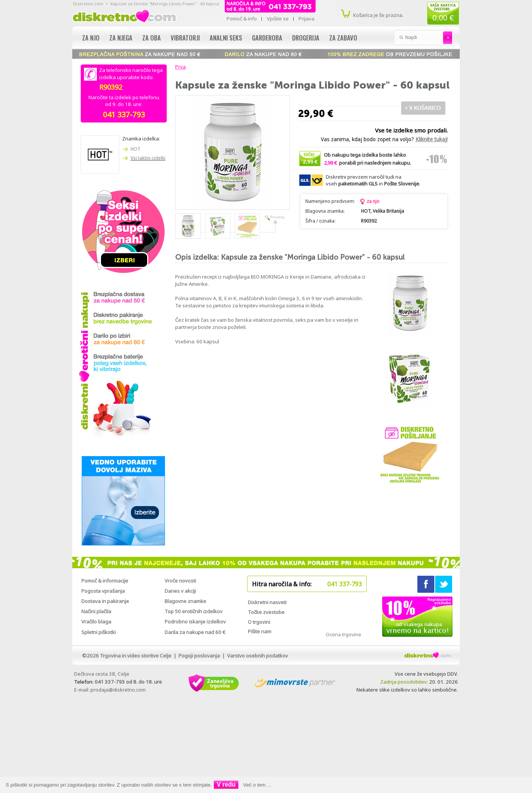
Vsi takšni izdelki (148, 158)
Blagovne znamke (185, 601)
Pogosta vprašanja (103, 591)
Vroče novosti (180, 581)
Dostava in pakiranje (105, 601)
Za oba (152, 38)
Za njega (121, 38)
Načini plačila (96, 611)
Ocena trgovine (344, 634)
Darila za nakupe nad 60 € (195, 632)
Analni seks (226, 38)
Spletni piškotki (99, 632)
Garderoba (267, 38)
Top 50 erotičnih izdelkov (194, 611)
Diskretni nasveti (267, 602)
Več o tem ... (257, 785)
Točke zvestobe (266, 612)
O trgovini (259, 622)
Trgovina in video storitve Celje (136, 656)
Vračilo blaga (96, 622)
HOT (135, 149)
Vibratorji (185, 38)
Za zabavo (343, 38)
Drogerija (306, 38)
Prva (179, 67)
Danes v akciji (180, 591)
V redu (226, 784)
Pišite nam (260, 631)
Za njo (91, 38)
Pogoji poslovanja (199, 656)
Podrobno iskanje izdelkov (195, 622)
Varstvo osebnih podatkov (257, 656)
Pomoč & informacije (105, 581)
